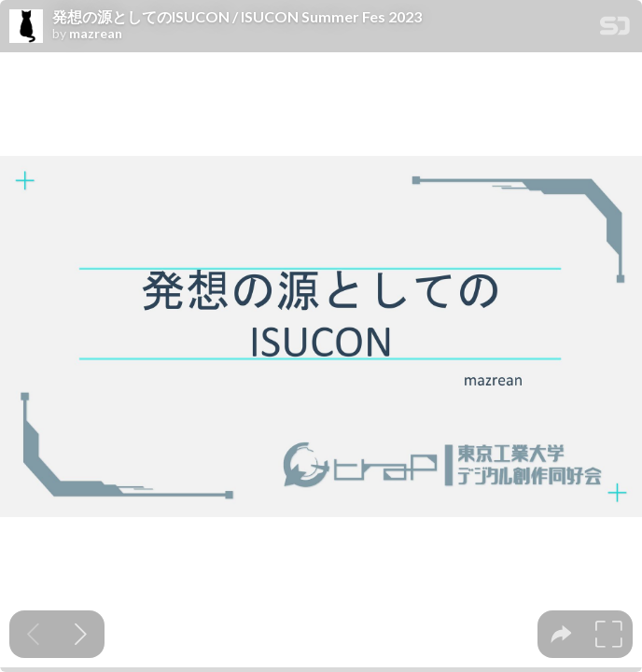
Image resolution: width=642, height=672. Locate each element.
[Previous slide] (33, 634)
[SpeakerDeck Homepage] (615, 29)
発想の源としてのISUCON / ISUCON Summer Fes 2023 (237, 17)
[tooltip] (561, 634)
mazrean (96, 34)
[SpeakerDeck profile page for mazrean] (26, 27)
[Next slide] (81, 634)
